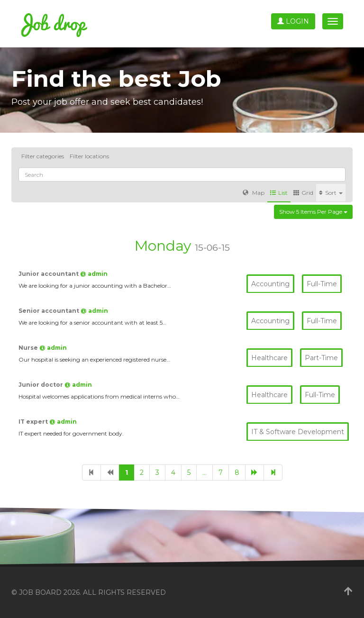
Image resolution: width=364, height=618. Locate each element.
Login (293, 21)
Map (254, 193)
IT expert (34, 422)
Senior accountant (50, 311)
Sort (331, 193)
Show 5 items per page (313, 212)
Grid (303, 193)
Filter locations (89, 156)
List (279, 193)
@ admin (94, 274)
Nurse (29, 348)
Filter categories (43, 156)
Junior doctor (41, 385)
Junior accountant (49, 274)
